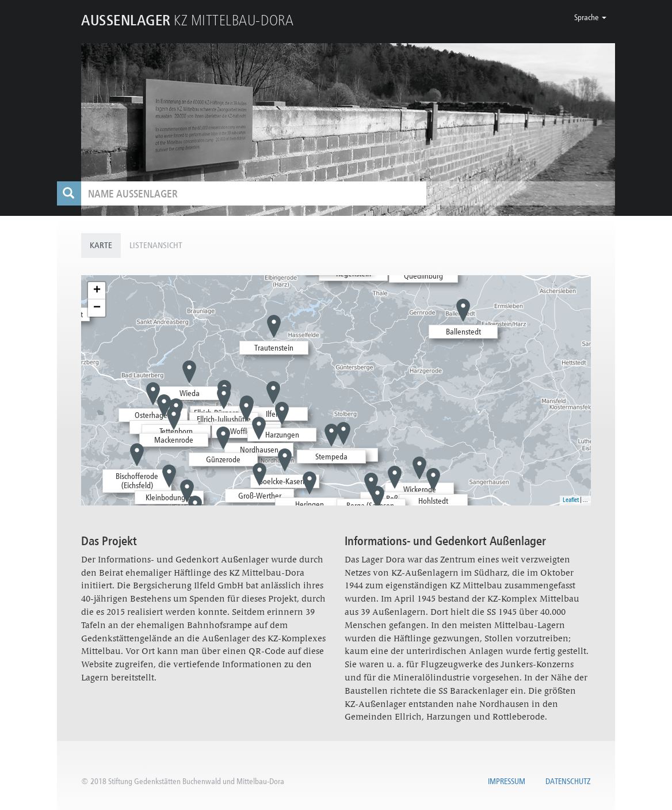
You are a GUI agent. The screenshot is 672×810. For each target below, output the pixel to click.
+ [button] (97, 291)
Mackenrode (174, 440)
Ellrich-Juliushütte (224, 419)
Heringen (310, 504)
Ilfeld (274, 414)
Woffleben (247, 431)
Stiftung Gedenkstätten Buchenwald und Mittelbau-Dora (196, 781)
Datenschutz (568, 781)
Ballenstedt (463, 332)
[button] (590, 17)
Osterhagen (153, 415)
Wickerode (420, 489)
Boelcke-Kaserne (285, 481)
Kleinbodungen (169, 497)
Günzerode (223, 459)
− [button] (97, 308)
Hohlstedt (433, 501)
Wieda (190, 393)
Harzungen (282, 435)
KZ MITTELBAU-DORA (187, 20)
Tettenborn (176, 431)
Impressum (507, 781)
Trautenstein (274, 348)
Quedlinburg (423, 276)
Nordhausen (259, 450)
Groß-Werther (260, 496)
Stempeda (331, 457)
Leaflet (571, 500)
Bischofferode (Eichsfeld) (137, 481)
